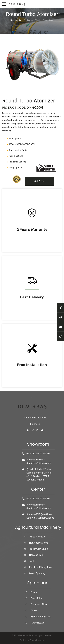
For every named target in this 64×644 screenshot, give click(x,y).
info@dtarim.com (53, 460)
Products (16, 21)
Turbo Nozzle (54, 623)
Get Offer (40, 181)
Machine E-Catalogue (35, 406)
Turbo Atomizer (54, 537)
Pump (50, 592)
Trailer (49, 561)
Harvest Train (53, 555)
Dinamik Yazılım (37, 640)
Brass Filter (53, 598)
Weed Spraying (54, 573)
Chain (50, 610)
